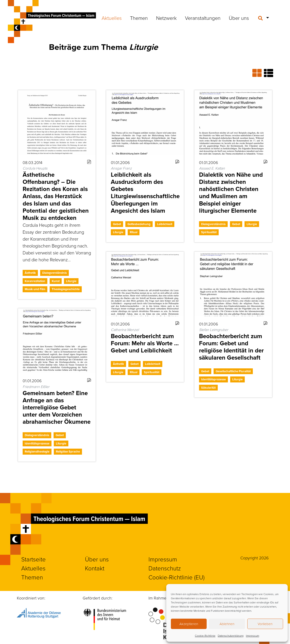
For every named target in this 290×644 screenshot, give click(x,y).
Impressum (252, 636)
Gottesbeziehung (139, 224)
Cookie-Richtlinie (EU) (177, 577)
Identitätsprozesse (213, 379)
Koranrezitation (35, 281)
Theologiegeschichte (66, 289)
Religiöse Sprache (68, 452)
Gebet (117, 224)
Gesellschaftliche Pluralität (233, 371)
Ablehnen (227, 624)
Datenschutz (165, 568)
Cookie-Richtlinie (205, 636)
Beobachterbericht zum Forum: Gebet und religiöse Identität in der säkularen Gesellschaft (231, 347)
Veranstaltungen (203, 18)
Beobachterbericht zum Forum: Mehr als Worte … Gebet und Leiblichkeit (145, 343)
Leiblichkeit (165, 224)
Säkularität (208, 388)
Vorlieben (265, 624)
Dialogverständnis (54, 273)
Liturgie (71, 281)
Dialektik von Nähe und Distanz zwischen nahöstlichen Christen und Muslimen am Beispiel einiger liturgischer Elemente (231, 193)
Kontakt (95, 568)
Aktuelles (112, 18)
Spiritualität (209, 232)
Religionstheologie (37, 452)
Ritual (134, 232)
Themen (139, 18)
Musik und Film (35, 289)
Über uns (239, 18)
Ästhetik (30, 273)
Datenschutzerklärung (231, 636)
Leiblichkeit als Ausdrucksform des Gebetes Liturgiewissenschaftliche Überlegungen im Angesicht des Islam (145, 193)
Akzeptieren (189, 624)
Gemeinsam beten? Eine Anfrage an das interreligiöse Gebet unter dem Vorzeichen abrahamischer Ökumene (57, 407)
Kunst (56, 281)
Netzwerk (166, 18)
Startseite (33, 559)
